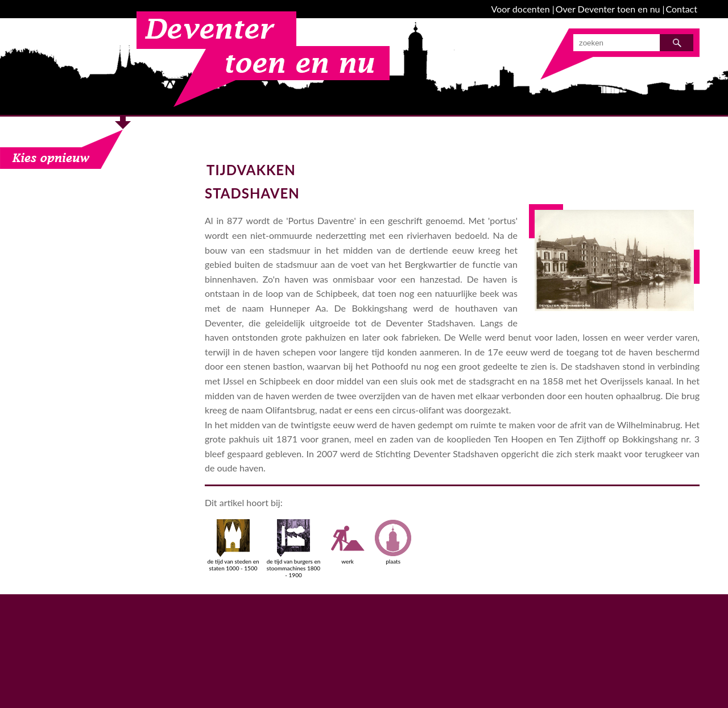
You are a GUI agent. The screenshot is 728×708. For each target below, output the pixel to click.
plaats (393, 542)
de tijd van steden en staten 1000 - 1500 (233, 545)
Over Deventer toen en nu (608, 9)
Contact (682, 9)
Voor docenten (521, 9)
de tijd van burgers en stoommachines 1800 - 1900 (294, 549)
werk (348, 542)
